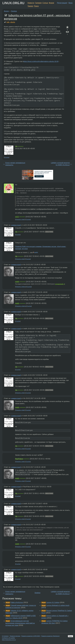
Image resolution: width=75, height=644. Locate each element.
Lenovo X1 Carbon (53, 602)
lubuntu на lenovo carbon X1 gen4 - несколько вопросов (37, 17)
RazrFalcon (19, 459)
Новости (31, 3)
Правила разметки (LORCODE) (31, 636)
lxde (8, 22)
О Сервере (5, 636)
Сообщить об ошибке (8, 638)
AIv (16, 146)
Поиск (36, 6)
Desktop (14, 11)
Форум (51, 3)
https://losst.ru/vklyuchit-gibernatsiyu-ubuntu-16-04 (41, 61)
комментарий (16, 225)
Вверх (70, 636)
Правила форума (15, 636)
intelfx (36, 253)
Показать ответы (21, 287)
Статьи (45, 3)
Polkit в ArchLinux (17, 602)
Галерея (38, 3)
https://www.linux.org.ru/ (9, 640)
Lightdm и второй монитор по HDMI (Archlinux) (60, 164)
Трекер (30, 6)
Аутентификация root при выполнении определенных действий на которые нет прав (20, 623)
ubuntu (13, 22)
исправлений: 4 (60, 284)
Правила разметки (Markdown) (50, 636)
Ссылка (7, 157)
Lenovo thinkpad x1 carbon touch (58, 605)
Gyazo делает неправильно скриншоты (15, 164)
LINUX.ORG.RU (13, 3)
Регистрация (62, 3)
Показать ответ (20, 219)
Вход (71, 3)
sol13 (17, 217)
